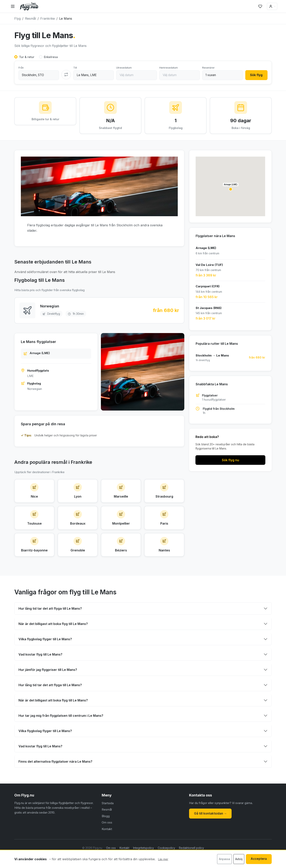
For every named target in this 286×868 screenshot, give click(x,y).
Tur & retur (27, 57)
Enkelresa (51, 57)
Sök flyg (255, 75)
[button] (231, 192)
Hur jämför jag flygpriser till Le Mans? (48, 684)
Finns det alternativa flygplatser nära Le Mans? (55, 776)
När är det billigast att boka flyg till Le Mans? (53, 638)
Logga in (264, 6)
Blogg (106, 831)
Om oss (107, 837)
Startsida (108, 818)
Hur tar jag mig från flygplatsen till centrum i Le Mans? (61, 730)
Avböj (236, 859)
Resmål (107, 824)
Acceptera (257, 859)
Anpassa (221, 859)
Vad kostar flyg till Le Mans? (40, 669)
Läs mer (163, 860)
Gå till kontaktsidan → (212, 828)
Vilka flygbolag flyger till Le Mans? (45, 654)
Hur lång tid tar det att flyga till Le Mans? (50, 623)
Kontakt (107, 844)
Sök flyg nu (230, 462)
